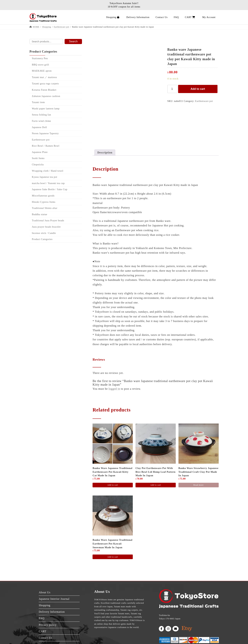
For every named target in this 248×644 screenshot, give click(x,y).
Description (105, 152)
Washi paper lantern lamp (46, 109)
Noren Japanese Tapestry (45, 133)
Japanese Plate (40, 152)
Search (73, 41)
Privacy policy (48, 625)
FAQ (42, 618)
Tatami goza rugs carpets (45, 84)
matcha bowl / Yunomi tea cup (48, 183)
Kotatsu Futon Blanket (44, 90)
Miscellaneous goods (43, 196)
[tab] (105, 153)
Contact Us (46, 638)
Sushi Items (38, 158)
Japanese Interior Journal (54, 599)
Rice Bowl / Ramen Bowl (46, 146)
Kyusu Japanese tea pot (45, 177)
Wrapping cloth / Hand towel (48, 171)
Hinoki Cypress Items (44, 202)
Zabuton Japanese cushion (46, 96)
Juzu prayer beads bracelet (46, 227)
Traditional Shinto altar (45, 208)
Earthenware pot (204, 101)
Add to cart (198, 89)
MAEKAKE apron (42, 71)
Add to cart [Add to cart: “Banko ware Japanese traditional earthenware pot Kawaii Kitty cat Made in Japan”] (113, 485)
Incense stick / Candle (44, 233)
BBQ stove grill (40, 65)
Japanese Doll (39, 127)
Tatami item (38, 102)
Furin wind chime (41, 121)
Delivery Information (52, 612)
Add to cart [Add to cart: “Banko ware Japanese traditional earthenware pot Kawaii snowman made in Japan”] (113, 557)
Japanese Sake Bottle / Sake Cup (50, 190)
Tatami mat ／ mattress (44, 77)
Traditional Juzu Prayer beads (48, 221)
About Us (44, 592)
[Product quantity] (172, 89)
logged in (114, 389)
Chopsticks (38, 165)
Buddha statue (40, 214)
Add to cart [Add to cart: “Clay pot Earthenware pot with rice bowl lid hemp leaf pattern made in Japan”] (156, 485)
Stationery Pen (40, 58)
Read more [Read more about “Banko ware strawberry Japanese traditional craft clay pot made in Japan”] (199, 485)
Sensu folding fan (41, 115)
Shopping (44, 605)
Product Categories (42, 239)
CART (43, 631)
